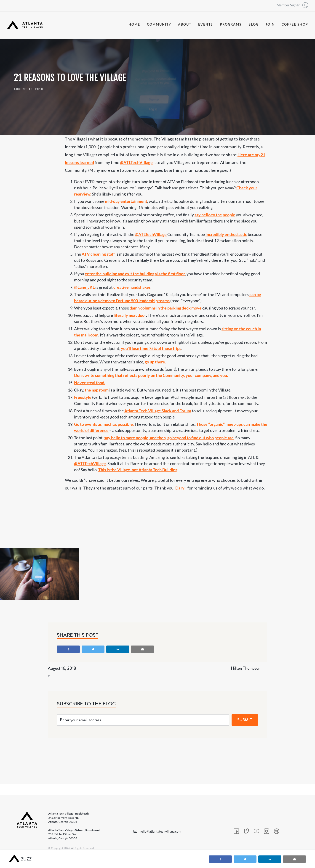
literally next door (129, 315)
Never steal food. (90, 383)
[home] (25, 25)
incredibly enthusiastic (226, 234)
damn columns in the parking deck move (166, 308)
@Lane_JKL (84, 287)
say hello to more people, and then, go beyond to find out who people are (169, 438)
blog (254, 25)
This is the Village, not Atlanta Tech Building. (138, 470)
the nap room (96, 390)
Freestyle (83, 397)
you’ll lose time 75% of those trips (151, 348)
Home (134, 25)
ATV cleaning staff (98, 254)
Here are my (249, 155)
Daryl (180, 488)
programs (231, 25)
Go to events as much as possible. (104, 424)
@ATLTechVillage (136, 162)
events (206, 25)
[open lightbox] (39, 574)
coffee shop (295, 25)
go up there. (155, 362)
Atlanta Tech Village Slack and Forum (158, 411)
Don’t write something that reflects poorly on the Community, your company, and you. (151, 375)
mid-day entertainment (126, 201)
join (270, 25)
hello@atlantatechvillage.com (160, 831)
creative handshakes (132, 287)
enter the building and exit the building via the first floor (135, 274)
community (159, 25)
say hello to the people (215, 215)
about (185, 25)
